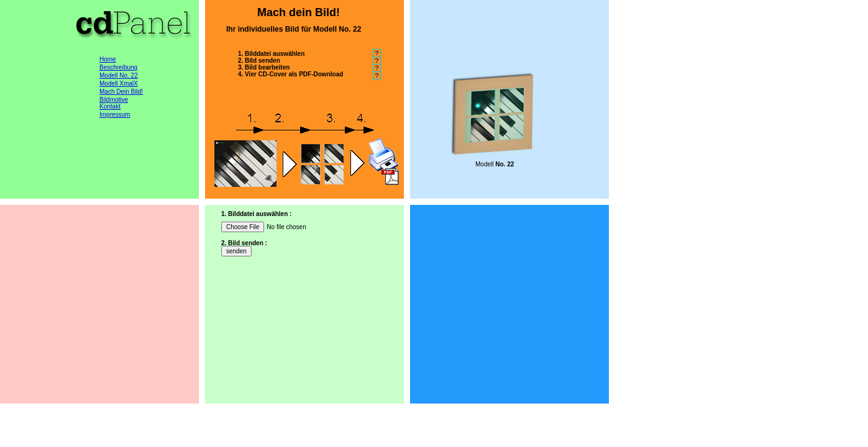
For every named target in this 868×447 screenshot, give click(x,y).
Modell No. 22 (119, 75)
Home (108, 59)
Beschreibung (118, 67)
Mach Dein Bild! (121, 92)
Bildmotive (114, 100)
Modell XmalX (119, 84)
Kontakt (110, 106)
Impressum (115, 115)
